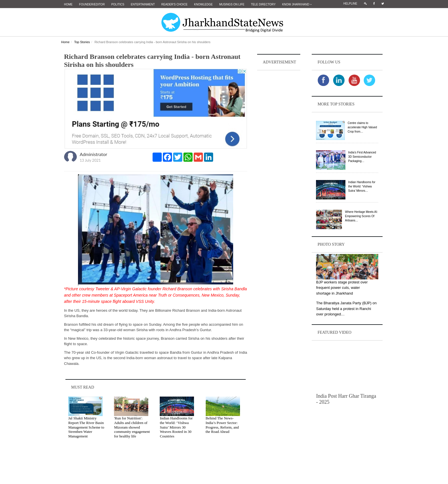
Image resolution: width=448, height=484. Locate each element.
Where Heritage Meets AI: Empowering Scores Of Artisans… (361, 216)
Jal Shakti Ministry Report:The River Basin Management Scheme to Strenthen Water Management (86, 427)
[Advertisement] (279, 157)
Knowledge (203, 4)
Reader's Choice (175, 4)
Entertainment (143, 4)
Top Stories (82, 42)
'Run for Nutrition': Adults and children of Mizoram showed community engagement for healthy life (132, 427)
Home (68, 4)
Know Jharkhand (297, 4)
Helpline (350, 4)
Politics (118, 4)
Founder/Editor (92, 4)
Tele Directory (263, 4)
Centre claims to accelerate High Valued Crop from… (362, 127)
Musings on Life (232, 4)
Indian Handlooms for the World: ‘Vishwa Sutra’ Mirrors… (362, 186)
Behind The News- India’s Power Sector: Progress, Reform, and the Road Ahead (222, 425)
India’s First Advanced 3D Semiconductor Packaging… (362, 157)
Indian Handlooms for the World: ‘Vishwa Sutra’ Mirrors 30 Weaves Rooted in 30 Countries (176, 427)
